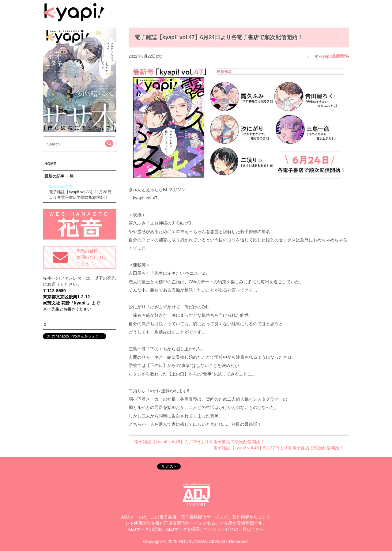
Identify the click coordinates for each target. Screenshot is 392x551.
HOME (50, 164)
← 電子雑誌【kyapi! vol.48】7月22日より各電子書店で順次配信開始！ (197, 442)
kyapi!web (74, 12)
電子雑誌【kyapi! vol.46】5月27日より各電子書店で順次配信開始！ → (281, 448)
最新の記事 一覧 (59, 176)
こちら (258, 529)
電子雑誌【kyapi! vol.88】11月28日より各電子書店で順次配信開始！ (82, 192)
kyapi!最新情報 (334, 56)
